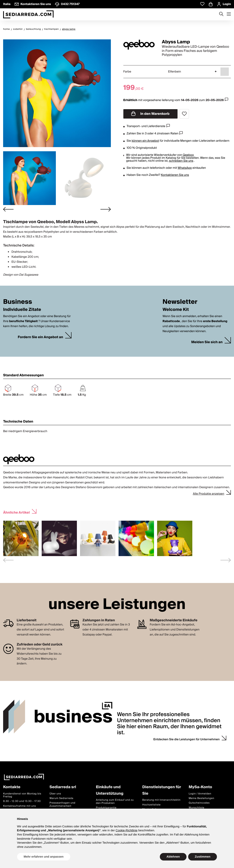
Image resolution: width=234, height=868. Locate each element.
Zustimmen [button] (203, 857)
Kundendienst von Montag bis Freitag (22, 795)
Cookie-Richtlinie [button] (127, 830)
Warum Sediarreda (61, 798)
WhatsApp (185, 168)
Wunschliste (196, 808)
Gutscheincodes (199, 803)
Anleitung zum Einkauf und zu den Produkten (115, 801)
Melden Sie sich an (207, 342)
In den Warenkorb (150, 114)
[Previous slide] (8, 560)
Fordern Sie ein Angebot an (40, 337)
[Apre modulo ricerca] (221, 14)
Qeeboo (188, 155)
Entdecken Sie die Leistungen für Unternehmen (186, 739)
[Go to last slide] (8, 209)
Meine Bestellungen (201, 798)
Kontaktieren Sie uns (175, 175)
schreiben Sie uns (181, 161)
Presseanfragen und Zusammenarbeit (63, 804)
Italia (7, 4)
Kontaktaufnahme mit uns (19, 806)
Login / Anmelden (200, 794)
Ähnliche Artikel (16, 512)
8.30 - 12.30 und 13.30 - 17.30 (22, 801)
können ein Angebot (145, 141)
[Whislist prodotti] (202, 4)
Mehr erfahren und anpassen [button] (44, 857)
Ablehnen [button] (173, 857)
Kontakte (12, 787)
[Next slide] (106, 209)
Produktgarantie (106, 808)
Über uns (55, 794)
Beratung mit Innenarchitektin (161, 800)
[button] (29, 178)
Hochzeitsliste (151, 805)
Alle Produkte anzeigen (208, 494)
